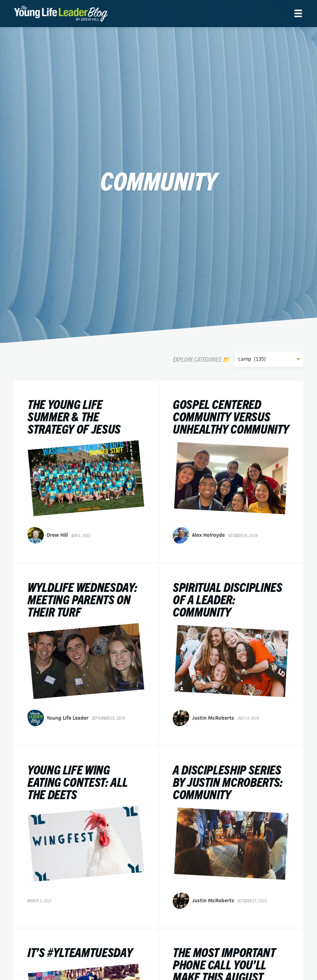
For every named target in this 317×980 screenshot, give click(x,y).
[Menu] (298, 14)
